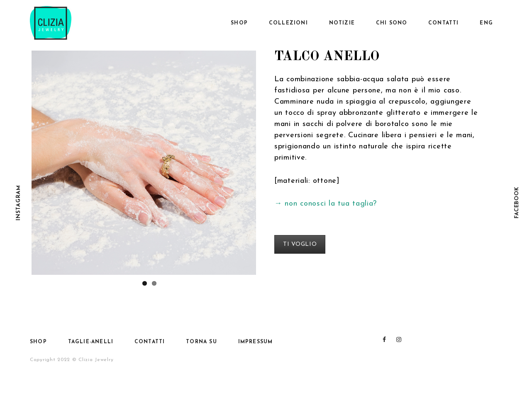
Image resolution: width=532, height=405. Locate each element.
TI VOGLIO (300, 244)
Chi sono (392, 23)
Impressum (256, 342)
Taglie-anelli (91, 342)
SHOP (239, 23)
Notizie (342, 23)
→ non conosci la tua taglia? (326, 204)
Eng (486, 23)
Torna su (201, 342)
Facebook (517, 202)
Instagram (18, 202)
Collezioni (288, 23)
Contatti (444, 23)
